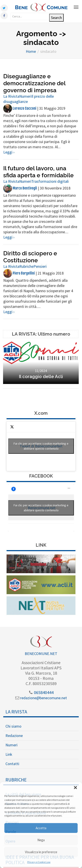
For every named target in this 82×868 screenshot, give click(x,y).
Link (9, 754)
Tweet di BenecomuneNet (41, 446)
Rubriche (26, 266)
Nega (41, 840)
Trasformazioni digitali (50, 181)
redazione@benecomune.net (41, 698)
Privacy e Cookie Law (39, 862)
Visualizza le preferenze (41, 852)
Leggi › (9, 152)
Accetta (41, 828)
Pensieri (40, 266)
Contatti (12, 764)
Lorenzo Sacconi (20, 108)
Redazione (14, 736)
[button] (75, 788)
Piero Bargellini (19, 273)
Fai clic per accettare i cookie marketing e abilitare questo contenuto (41, 446)
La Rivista (11, 96)
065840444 (41, 692)
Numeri (25, 96)
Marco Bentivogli (20, 188)
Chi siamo (13, 726)
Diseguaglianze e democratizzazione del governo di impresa (34, 83)
